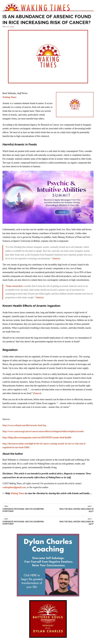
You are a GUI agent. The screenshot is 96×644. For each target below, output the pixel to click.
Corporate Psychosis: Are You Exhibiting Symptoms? (29, 509)
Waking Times (9, 97)
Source (56, 259)
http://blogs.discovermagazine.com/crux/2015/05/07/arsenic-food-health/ (37, 437)
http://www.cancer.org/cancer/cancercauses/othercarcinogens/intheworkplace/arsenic (43, 431)
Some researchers (15, 286)
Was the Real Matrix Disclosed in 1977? (74, 509)
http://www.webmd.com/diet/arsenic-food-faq (24, 425)
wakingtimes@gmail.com (14, 487)
